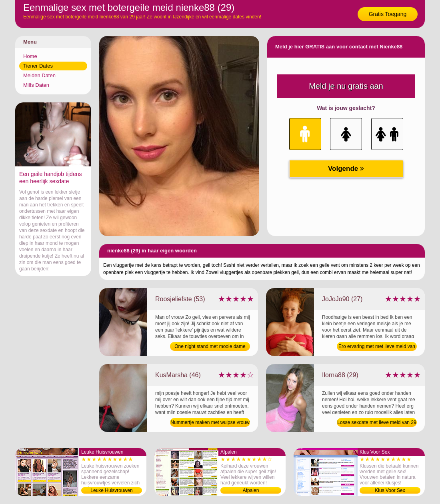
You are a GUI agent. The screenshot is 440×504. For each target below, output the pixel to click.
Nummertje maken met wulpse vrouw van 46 (210, 423)
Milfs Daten (36, 85)
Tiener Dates (38, 66)
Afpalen (251, 490)
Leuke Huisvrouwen (111, 490)
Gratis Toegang (388, 14)
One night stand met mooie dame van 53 (210, 347)
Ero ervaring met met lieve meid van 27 (377, 347)
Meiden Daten (39, 75)
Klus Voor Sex (390, 490)
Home (30, 56)
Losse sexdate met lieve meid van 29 (377, 422)
